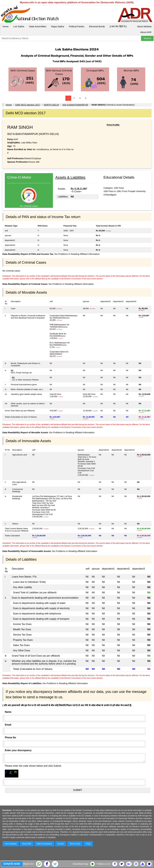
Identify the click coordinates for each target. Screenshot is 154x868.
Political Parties (77, 26)
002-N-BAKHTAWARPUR (75, 105)
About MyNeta (144, 26)
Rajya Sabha (58, 26)
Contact (61, 844)
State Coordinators (44, 844)
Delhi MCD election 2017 (28, 105)
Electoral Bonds (97, 26)
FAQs (88, 844)
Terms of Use (75, 844)
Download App (81, 864)
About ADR (146, 32)
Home (6, 26)
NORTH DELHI (51, 105)
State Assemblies (38, 26)
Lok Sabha (19, 26)
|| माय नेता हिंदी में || (118, 26)
